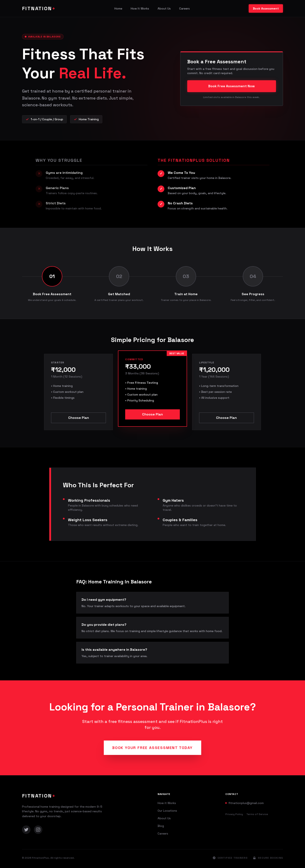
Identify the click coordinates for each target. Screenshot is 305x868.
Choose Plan (79, 418)
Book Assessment (266, 8)
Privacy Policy (234, 814)
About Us (164, 8)
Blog (161, 826)
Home (118, 8)
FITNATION (39, 8)
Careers (184, 8)
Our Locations (167, 811)
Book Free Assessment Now (232, 86)
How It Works (140, 8)
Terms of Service (257, 814)
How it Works (167, 803)
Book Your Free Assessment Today (152, 748)
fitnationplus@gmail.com (246, 803)
